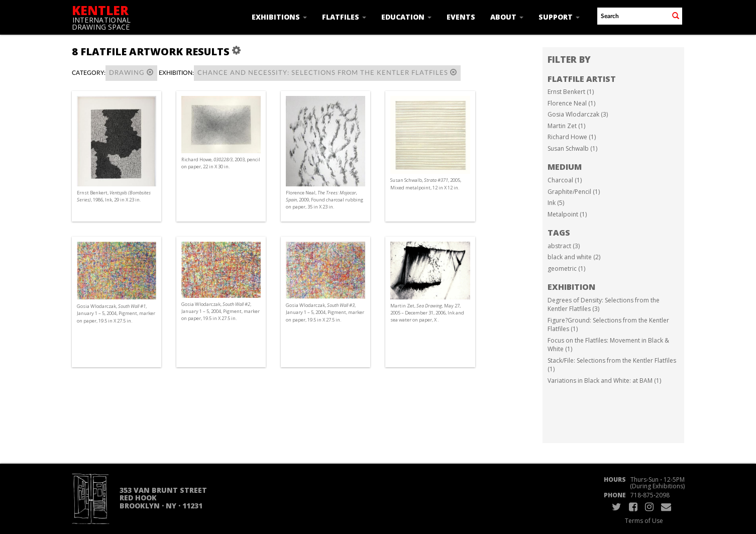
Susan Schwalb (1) (572, 148)
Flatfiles (344, 17)
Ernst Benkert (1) (571, 92)
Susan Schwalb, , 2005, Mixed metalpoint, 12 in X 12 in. (426, 184)
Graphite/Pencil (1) (574, 192)
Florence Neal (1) (571, 103)
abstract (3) (564, 246)
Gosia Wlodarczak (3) (578, 114)
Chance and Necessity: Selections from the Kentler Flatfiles (327, 73)
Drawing (131, 73)
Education (406, 17)
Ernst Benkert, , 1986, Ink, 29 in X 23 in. (114, 196)
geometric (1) (566, 269)
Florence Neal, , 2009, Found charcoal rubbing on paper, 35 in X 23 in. (325, 200)
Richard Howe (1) (572, 137)
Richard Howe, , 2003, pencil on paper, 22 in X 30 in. (221, 163)
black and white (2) (574, 257)
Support (559, 17)
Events (461, 17)
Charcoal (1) (565, 180)
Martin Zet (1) (566, 126)
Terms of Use (644, 521)
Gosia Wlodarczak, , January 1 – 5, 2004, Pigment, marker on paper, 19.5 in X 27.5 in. (116, 313)
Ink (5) (556, 203)
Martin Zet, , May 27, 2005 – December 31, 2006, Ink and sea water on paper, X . (427, 313)
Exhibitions (279, 17)
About (507, 17)
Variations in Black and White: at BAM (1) (604, 381)
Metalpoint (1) (567, 214)
